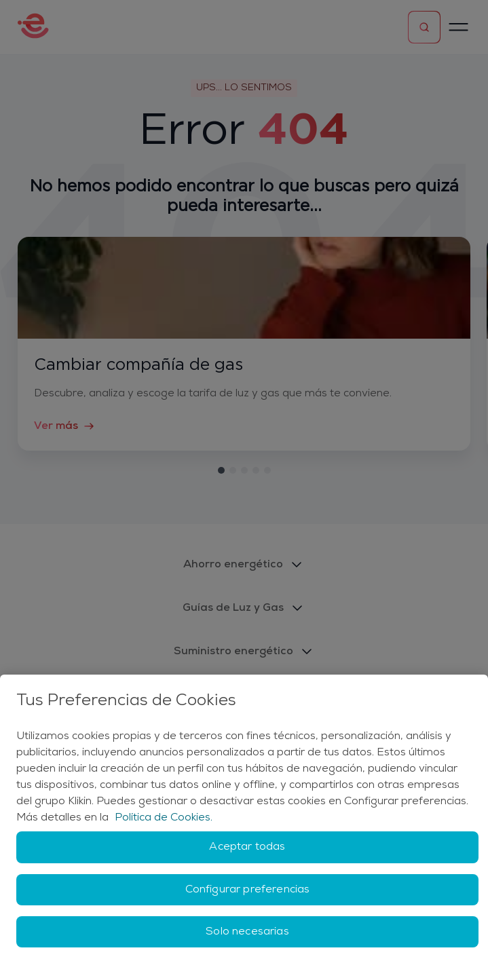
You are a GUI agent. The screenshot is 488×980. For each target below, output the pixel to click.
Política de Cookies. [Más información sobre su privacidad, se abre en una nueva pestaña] (164, 818)
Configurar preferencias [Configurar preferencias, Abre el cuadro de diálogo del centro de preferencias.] (248, 890)
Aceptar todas (247, 847)
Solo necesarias (247, 932)
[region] (244, 827)
